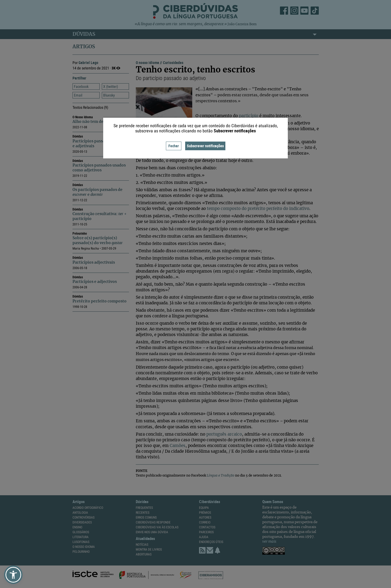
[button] (13, 575)
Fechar (174, 146)
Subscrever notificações (205, 146)
